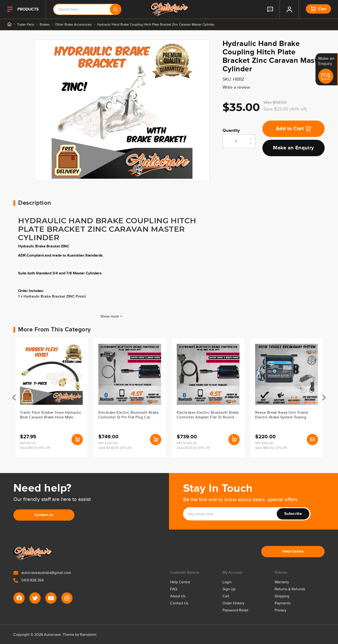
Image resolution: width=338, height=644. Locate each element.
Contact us (44, 515)
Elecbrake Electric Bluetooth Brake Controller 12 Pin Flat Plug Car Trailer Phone (129, 415)
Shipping (282, 596)
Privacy (280, 610)
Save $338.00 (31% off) (115, 448)
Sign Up (229, 589)
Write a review (236, 87)
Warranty (282, 582)
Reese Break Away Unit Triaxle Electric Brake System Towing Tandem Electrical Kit (282, 415)
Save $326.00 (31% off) (193, 448)
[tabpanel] (122, 110)
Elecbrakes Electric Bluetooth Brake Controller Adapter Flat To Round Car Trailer (208, 415)
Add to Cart (294, 129)
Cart (226, 596)
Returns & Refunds (290, 589)
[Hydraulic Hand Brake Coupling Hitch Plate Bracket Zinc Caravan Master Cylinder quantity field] (239, 141)
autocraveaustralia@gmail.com (42, 573)
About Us (178, 596)
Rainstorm (88, 635)
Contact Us (179, 603)
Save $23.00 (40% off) (285, 109)
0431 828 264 (29, 580)
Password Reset (235, 610)
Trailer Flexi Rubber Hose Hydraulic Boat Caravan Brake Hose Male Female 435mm (51, 415)
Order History (233, 603)
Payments (283, 603)
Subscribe (293, 514)
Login (227, 582)
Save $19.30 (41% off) (35, 448)
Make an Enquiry (293, 148)
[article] (51, 398)
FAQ (174, 589)
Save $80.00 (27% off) (271, 448)
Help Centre (293, 551)
